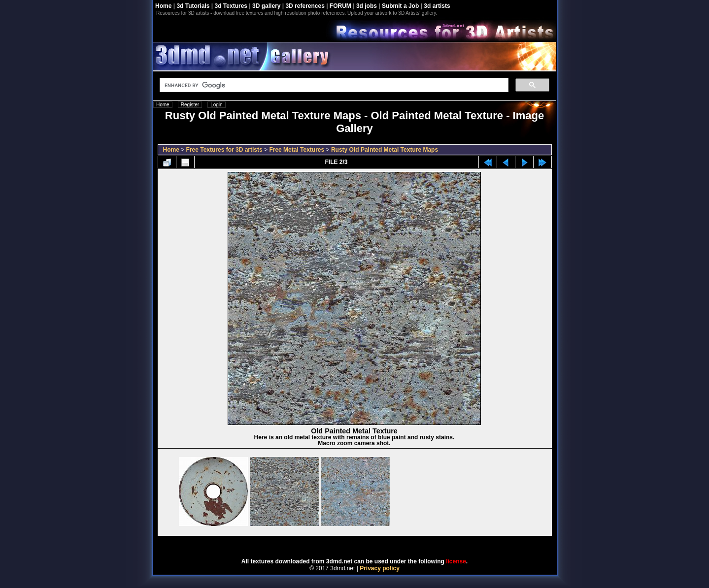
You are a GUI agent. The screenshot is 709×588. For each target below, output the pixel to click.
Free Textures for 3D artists (224, 150)
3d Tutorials (193, 6)
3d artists (437, 6)
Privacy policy (380, 568)
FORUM (340, 6)
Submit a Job (400, 6)
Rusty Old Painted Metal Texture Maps (385, 150)
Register (190, 105)
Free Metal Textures (297, 150)
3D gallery (266, 6)
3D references (305, 6)
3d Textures (231, 6)
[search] (333, 85)
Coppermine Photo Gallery (367, 544)
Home (163, 6)
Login (216, 105)
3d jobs (367, 6)
